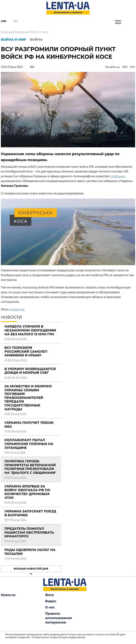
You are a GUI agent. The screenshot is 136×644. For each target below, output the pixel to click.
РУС (132, 67)
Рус (16, 21)
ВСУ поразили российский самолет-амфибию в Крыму (26, 352)
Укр (4, 21)
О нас (50, 607)
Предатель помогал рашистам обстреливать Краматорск (29, 532)
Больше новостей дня (31, 569)
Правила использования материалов (59, 618)
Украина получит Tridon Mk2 (29, 425)
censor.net (17, 309)
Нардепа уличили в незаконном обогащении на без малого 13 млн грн (30, 330)
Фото (50, 595)
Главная (7, 32)
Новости (8, 595)
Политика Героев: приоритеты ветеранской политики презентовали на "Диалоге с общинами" (30, 467)
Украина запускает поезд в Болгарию (30, 513)
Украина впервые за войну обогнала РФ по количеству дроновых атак (27, 492)
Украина (21, 32)
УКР (125, 67)
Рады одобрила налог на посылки (30, 552)
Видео (51, 601)
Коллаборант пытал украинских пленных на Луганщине (29, 444)
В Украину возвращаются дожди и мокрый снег (30, 371)
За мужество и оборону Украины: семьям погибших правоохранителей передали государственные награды (28, 398)
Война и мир (39, 32)
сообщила (118, 176)
